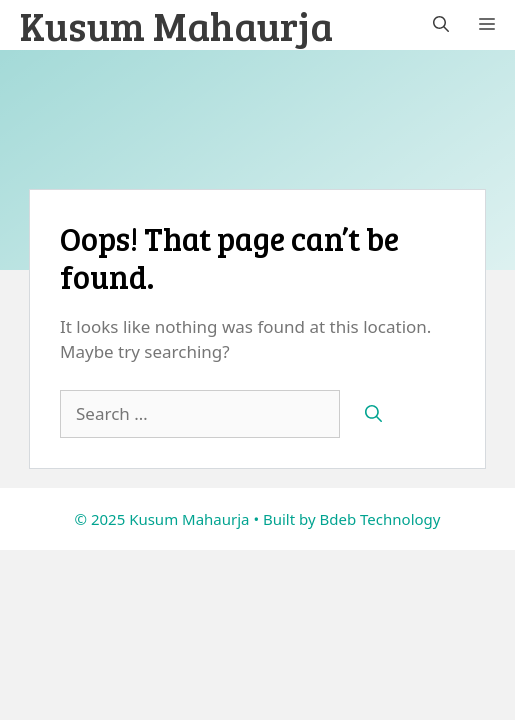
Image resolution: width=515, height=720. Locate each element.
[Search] (373, 414)
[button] (441, 25)
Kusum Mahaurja (176, 25)
